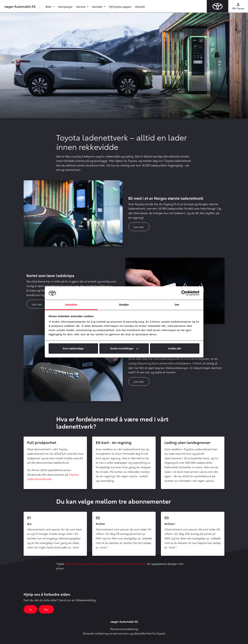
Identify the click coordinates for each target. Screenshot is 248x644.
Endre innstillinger (124, 348)
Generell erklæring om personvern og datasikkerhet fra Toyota (124, 633)
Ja (30, 609)
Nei (46, 609)
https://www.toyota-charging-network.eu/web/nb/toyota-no (105, 564)
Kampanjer (65, 6)
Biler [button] (49, 6)
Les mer (139, 227)
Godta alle (175, 348)
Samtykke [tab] (71, 305)
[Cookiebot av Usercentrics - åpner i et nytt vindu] (184, 293)
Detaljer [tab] (124, 305)
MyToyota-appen (120, 6)
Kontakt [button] (98, 6)
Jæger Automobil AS (20, 6)
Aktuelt (140, 6)
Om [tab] (177, 305)
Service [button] (81, 6)
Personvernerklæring (124, 629)
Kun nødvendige (73, 348)
